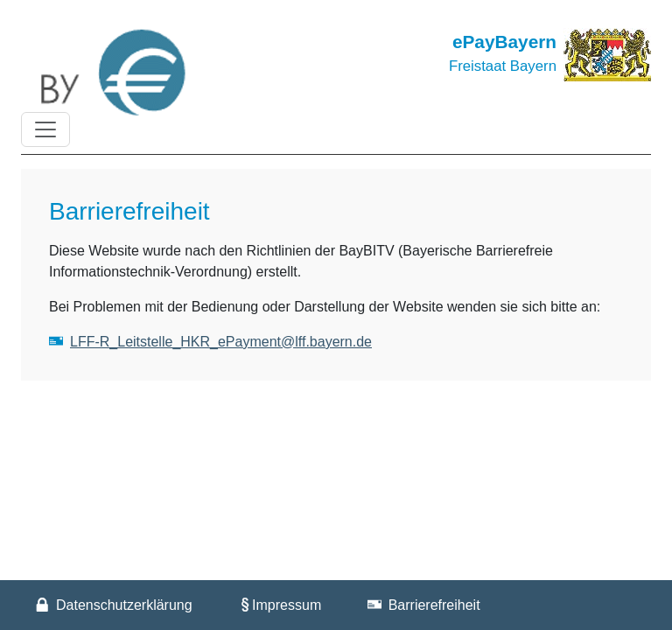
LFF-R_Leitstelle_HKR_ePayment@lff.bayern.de (221, 342)
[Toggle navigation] (45, 129)
